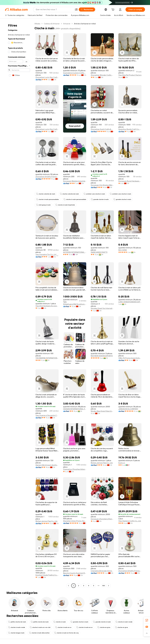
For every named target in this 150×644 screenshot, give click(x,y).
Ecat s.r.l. (122, 463)
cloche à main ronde (124, 622)
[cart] (113, 10)
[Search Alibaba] (54, 10)
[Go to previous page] (68, 586)
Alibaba (37, 24)
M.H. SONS (123, 250)
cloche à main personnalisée (47, 199)
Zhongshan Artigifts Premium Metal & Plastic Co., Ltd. (47, 177)
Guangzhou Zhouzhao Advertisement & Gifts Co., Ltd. (75, 469)
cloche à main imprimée (65, 205)
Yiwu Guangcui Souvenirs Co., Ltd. (47, 415)
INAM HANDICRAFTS (99, 252)
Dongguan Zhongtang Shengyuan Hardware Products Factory (102, 519)
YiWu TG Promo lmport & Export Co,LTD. (130, 358)
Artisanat (67, 24)
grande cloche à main (100, 199)
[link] (147, 620)
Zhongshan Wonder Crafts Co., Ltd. (102, 75)
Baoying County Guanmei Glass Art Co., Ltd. (75, 573)
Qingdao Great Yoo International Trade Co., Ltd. (102, 308)
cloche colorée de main (46, 194)
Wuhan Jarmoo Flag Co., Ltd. (102, 463)
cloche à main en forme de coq (66, 633)
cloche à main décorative (39, 633)
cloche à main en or (63, 627)
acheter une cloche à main (94, 194)
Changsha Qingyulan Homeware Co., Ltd (102, 571)
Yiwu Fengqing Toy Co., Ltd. (46, 254)
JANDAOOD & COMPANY (128, 409)
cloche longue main (16, 633)
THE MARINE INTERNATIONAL (47, 358)
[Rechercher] (87, 10)
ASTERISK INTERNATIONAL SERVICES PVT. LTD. (75, 252)
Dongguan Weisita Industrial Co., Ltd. (75, 181)
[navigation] (19, 305)
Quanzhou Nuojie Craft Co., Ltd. (130, 129)
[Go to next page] (108, 586)
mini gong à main (43, 205)
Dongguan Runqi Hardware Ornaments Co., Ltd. (130, 181)
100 (104, 586)
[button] (76, 10)
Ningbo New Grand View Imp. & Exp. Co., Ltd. (102, 411)
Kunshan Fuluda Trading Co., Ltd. (47, 575)
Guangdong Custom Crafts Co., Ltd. (75, 73)
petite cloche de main (17, 622)
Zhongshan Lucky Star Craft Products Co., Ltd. (47, 77)
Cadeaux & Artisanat (52, 24)
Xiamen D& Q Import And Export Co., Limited (47, 465)
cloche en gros (104, 627)
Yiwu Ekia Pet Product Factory (130, 75)
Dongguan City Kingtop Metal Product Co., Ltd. (102, 185)
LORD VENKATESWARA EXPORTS (130, 302)
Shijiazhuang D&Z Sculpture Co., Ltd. (75, 304)
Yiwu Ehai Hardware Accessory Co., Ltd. (47, 306)
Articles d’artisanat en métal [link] (85, 24)
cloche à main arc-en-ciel (40, 627)
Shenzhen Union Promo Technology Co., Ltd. (75, 521)
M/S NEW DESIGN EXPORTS (102, 356)
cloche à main (60, 622)
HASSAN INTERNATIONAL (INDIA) (75, 409)
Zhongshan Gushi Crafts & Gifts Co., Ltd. (102, 129)
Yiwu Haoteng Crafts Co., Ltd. (130, 521)
